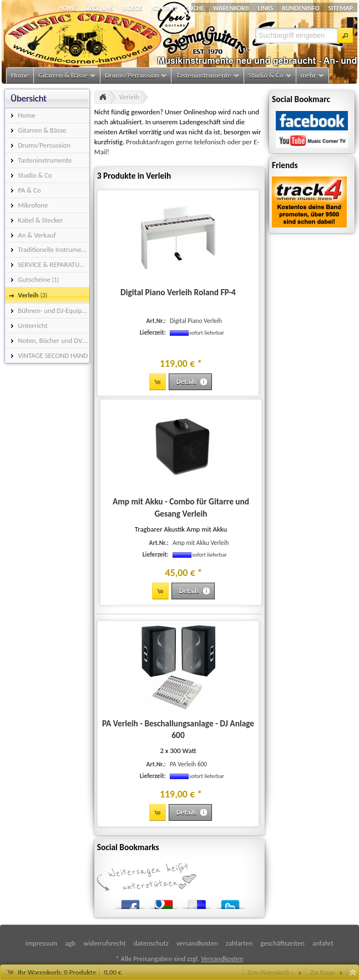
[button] (345, 36)
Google (164, 902)
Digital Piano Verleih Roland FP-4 (178, 292)
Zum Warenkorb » (271, 972)
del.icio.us (197, 902)
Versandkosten (222, 959)
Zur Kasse (322, 972)
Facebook (130, 902)
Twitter (230, 902)
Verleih (129, 97)
